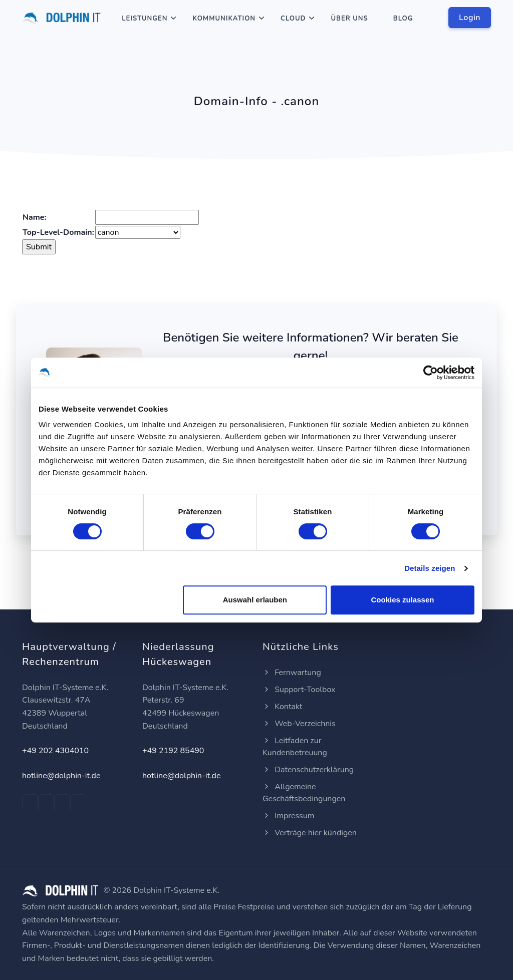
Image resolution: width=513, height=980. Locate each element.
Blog (403, 19)
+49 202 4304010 (55, 751)
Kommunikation (224, 19)
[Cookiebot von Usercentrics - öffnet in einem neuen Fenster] (431, 373)
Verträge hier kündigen (310, 833)
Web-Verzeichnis (299, 724)
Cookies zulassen (403, 600)
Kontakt (282, 707)
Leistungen (145, 19)
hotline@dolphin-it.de (61, 776)
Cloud (293, 19)
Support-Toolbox (299, 690)
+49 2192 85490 (173, 751)
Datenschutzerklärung (308, 770)
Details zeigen (430, 568)
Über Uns (349, 19)
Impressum (288, 816)
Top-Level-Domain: (58, 232)
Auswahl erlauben (255, 600)
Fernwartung (292, 673)
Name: (34, 217)
